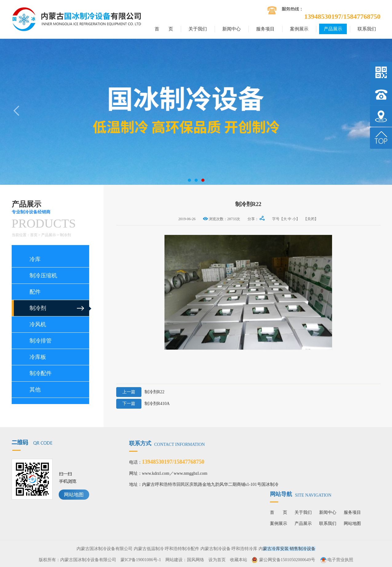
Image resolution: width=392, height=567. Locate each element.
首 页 (164, 29)
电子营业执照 (336, 560)
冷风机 (38, 324)
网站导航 (301, 494)
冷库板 (38, 357)
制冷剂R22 (140, 392)
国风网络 (196, 560)
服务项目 (265, 29)
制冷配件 (41, 373)
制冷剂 (65, 235)
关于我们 (198, 29)
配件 (35, 292)
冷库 (35, 259)
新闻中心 (232, 29)
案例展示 (299, 29)
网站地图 (74, 495)
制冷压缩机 (43, 276)
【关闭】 (311, 219)
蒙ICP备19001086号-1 (141, 560)
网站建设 (174, 560)
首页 (34, 235)
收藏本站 (239, 560)
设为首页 (217, 560)
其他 (35, 390)
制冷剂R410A (143, 404)
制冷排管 (41, 341)
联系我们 (367, 29)
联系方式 (167, 443)
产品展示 (333, 29)
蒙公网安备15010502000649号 (287, 560)
